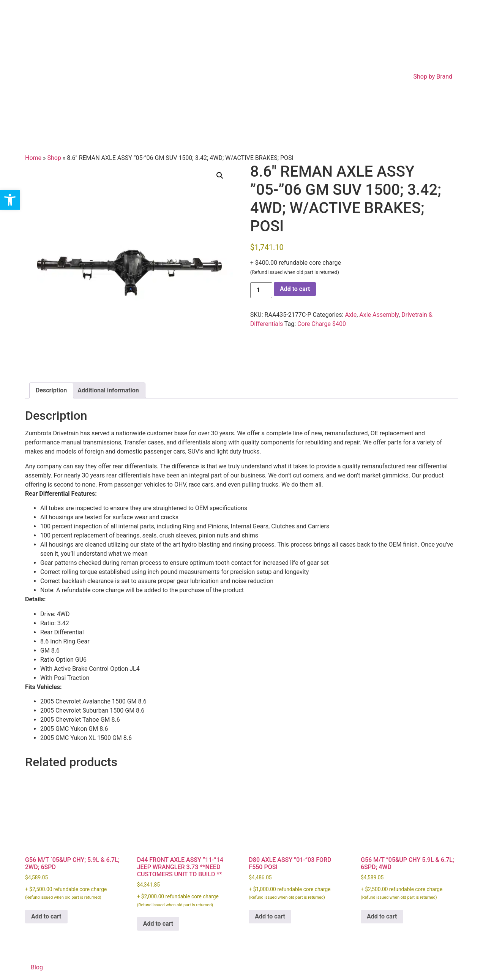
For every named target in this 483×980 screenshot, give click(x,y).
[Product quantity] (261, 290)
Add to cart (295, 289)
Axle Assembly (379, 315)
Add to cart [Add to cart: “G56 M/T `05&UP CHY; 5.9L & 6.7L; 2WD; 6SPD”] (46, 916)
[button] (220, 175)
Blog (37, 967)
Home (33, 158)
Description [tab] (51, 390)
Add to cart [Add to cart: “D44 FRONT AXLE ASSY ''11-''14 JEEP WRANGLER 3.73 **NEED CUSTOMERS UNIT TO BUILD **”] (158, 924)
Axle (351, 315)
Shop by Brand (433, 77)
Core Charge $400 (322, 324)
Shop (54, 158)
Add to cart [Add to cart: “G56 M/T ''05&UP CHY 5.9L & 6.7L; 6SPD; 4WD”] (382, 916)
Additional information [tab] (108, 390)
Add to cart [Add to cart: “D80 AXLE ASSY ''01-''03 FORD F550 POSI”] (270, 916)
